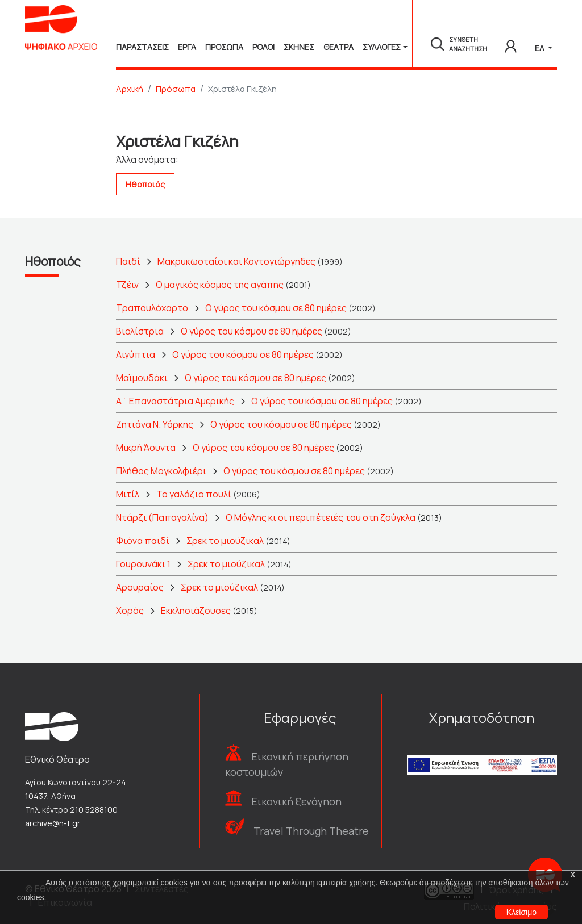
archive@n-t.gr (53, 823)
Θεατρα (338, 47)
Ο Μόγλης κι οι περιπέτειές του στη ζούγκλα (321, 517)
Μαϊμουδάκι (142, 378)
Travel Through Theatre (311, 831)
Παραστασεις (142, 47)
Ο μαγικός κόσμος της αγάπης (220, 285)
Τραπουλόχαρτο (152, 308)
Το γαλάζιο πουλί (194, 494)
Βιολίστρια (140, 331)
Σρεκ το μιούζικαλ (225, 541)
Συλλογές (382, 47)
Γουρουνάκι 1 (143, 564)
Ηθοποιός (145, 184)
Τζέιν (127, 285)
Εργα (187, 47)
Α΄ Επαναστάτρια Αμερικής (175, 401)
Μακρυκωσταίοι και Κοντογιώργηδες (236, 261)
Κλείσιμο (521, 912)
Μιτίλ (128, 494)
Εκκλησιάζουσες (196, 611)
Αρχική (130, 89)
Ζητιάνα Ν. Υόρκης (155, 424)
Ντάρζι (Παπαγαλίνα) (162, 517)
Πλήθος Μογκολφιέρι (161, 471)
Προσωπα (224, 47)
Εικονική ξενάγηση (296, 801)
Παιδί (128, 261)
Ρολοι (263, 47)
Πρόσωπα (176, 89)
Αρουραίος (140, 587)
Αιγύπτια (136, 354)
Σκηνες (299, 47)
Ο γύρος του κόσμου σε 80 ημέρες (276, 308)
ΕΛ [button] (540, 48)
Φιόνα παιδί (143, 541)
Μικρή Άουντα (146, 448)
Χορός (130, 611)
